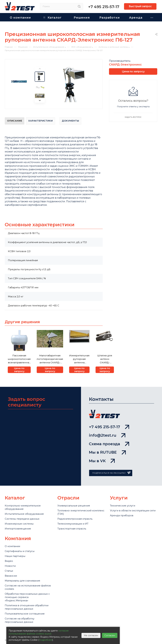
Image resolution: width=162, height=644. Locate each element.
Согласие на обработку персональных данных (20, 620)
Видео (9, 561)
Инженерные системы (19, 524)
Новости (10, 566)
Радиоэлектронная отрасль (75, 519)
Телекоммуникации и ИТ (73, 524)
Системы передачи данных (22, 519)
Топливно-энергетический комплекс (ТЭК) (81, 512)
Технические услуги (123, 506)
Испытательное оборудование (24, 514)
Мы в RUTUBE (107, 452)
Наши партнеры (15, 556)
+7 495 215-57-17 (104, 7)
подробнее (46, 640)
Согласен (110, 635)
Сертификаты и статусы (20, 551)
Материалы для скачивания (22, 581)
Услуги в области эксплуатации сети (133, 510)
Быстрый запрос (140, 6)
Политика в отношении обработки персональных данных (27, 607)
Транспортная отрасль (72, 529)
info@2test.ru (107, 435)
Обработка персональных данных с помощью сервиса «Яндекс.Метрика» (27, 597)
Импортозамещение (18, 529)
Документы (70, 121)
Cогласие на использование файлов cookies (28, 587)
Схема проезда (109, 444)
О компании (12, 546)
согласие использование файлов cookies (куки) (39, 632)
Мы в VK (102, 461)
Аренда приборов (122, 515)
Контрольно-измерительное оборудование (23, 507)
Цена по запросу (19, 370)
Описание (15, 121)
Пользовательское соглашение (25, 614)
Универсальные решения (74, 506)
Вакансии (11, 576)
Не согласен (91, 635)
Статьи (9, 571)
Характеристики (40, 121)
